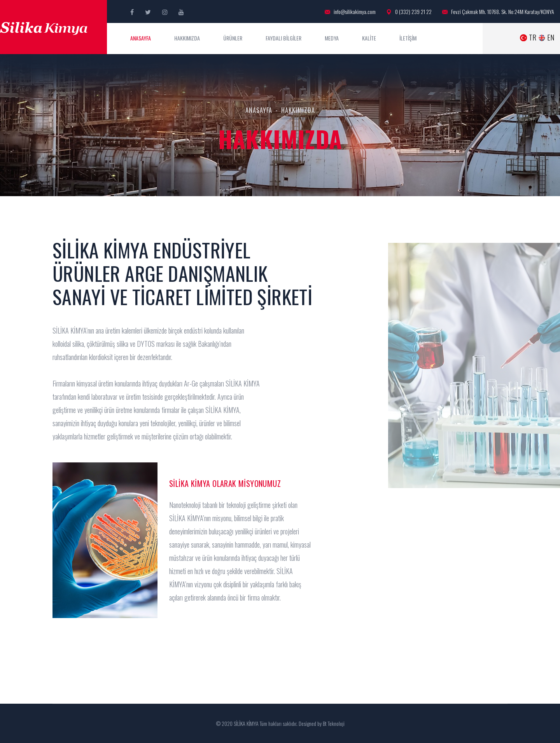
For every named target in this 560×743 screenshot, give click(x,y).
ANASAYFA (141, 38)
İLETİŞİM (408, 38)
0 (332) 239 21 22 (409, 12)
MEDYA (332, 38)
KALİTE (369, 38)
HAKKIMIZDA (187, 38)
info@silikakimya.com (350, 12)
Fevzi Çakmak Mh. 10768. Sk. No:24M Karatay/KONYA (498, 12)
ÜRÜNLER (233, 38)
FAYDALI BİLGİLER (283, 38)
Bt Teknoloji (333, 723)
